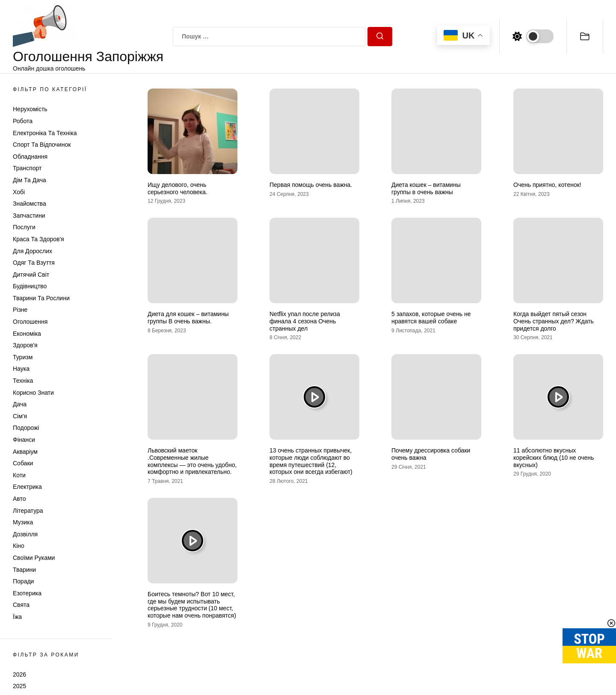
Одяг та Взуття (34, 263)
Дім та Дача (30, 180)
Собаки (23, 463)
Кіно (19, 546)
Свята (21, 605)
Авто (19, 499)
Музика (23, 522)
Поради (23, 581)
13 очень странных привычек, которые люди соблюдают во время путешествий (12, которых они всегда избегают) (311, 461)
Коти (19, 475)
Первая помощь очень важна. (311, 185)
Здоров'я (25, 345)
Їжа (17, 617)
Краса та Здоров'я (38, 239)
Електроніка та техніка (45, 133)
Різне (20, 310)
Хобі (19, 192)
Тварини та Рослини (41, 298)
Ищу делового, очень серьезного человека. (178, 188)
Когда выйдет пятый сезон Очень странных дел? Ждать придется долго (554, 321)
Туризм (23, 357)
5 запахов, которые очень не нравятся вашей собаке (431, 318)
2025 (19, 686)
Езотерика (27, 593)
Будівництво (30, 286)
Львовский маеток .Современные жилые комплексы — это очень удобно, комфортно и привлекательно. (192, 461)
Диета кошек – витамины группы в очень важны (426, 188)
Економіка (27, 334)
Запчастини (29, 216)
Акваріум (25, 452)
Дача (20, 404)
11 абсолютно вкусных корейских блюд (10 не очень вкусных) (554, 458)
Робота (23, 121)
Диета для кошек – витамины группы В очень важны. (188, 318)
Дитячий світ (31, 275)
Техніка (23, 381)
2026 (19, 674)
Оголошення (30, 322)
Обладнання (30, 157)
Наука (21, 369)
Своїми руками (34, 558)
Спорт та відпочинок (42, 145)
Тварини (24, 570)
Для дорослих (33, 251)
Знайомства (30, 204)
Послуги (24, 227)
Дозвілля (25, 534)
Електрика (27, 487)
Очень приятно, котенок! (547, 185)
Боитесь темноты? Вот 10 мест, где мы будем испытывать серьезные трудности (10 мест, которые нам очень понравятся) (192, 605)
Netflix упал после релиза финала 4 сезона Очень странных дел (305, 321)
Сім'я (20, 416)
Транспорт (27, 168)
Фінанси (24, 440)
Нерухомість (30, 109)
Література (28, 511)
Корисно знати (33, 393)
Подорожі (26, 428)
